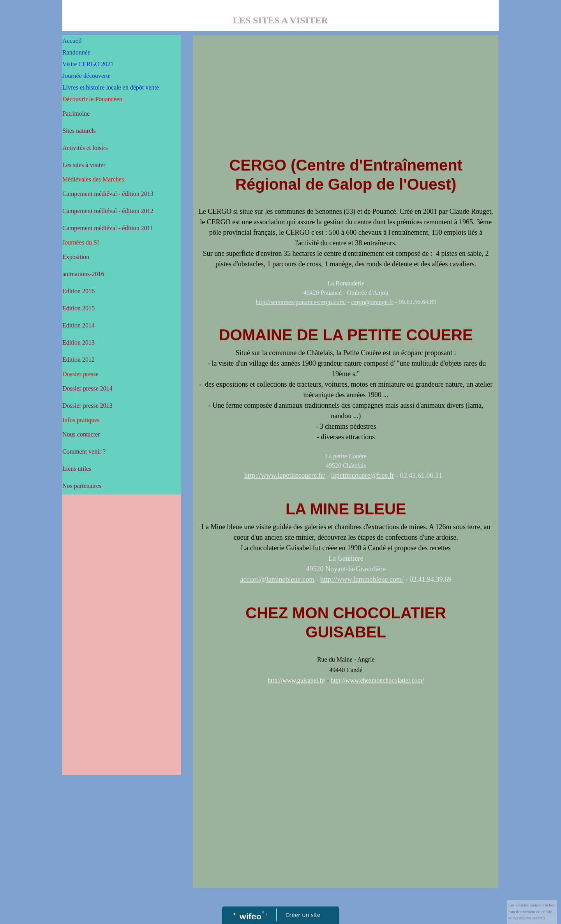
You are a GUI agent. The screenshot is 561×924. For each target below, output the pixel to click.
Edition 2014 (79, 325)
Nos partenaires (82, 486)
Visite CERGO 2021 (88, 64)
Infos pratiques (81, 420)
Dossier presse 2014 (87, 388)
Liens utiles (77, 469)
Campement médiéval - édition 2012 (108, 211)
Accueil (72, 41)
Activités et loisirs (85, 148)
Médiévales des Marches (93, 179)
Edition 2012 (79, 360)
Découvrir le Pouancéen (92, 99)
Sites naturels (79, 131)
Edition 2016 (79, 291)
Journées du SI (81, 242)
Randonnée (76, 52)
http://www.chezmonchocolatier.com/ (378, 680)
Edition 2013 (79, 342)
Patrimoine (76, 114)
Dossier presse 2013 (87, 406)
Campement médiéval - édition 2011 (108, 228)
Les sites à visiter (84, 165)
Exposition (76, 257)
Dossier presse (80, 374)
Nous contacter (81, 434)
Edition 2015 (79, 308)
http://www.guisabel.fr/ (296, 680)
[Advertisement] (122, 654)
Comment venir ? (84, 451)
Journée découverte (86, 76)
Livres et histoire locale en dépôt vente (111, 87)
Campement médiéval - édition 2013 (108, 194)
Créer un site (303, 915)
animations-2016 (83, 274)
